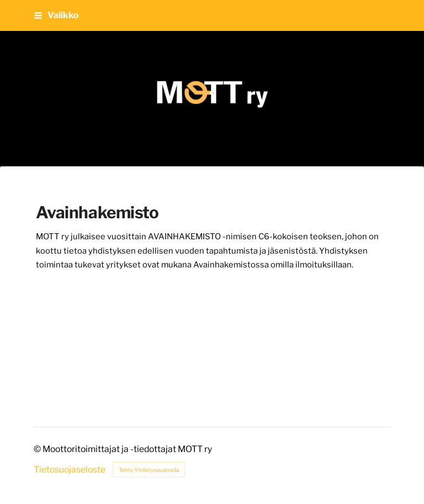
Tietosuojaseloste (70, 470)
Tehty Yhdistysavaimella (149, 470)
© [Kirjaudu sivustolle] (38, 449)
